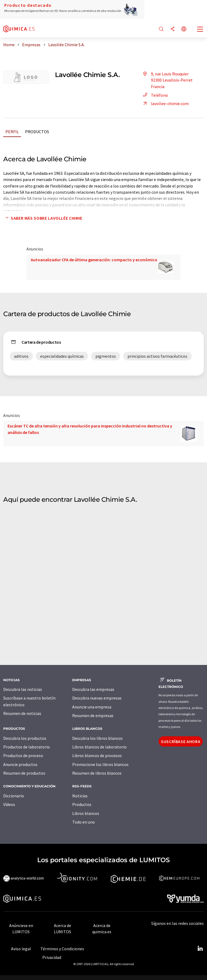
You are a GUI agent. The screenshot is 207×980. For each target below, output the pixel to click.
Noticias (80, 796)
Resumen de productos (24, 773)
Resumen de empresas (93, 715)
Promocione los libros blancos (100, 764)
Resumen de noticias (22, 713)
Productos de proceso (23, 755)
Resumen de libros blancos (97, 773)
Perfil (12, 132)
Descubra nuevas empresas (97, 698)
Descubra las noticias (23, 689)
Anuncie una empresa (92, 707)
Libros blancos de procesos (97, 755)
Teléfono (155, 95)
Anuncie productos (20, 764)
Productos (37, 132)
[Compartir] (172, 29)
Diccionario (14, 796)
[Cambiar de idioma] (184, 29)
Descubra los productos (25, 738)
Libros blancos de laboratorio (99, 747)
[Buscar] (161, 29)
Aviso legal (21, 949)
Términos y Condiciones (62, 949)
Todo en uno (84, 822)
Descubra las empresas (93, 689)
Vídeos (9, 804)
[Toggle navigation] (200, 30)
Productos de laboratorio (27, 747)
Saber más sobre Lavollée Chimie (43, 218)
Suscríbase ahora (181, 741)
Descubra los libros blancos (97, 738)
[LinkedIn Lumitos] (200, 949)
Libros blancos (86, 813)
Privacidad (52, 957)
